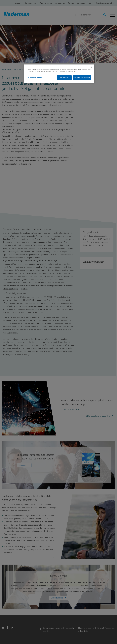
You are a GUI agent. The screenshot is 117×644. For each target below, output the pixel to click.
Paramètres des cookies (35, 77)
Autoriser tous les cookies (82, 78)
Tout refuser (64, 78)
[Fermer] (91, 67)
